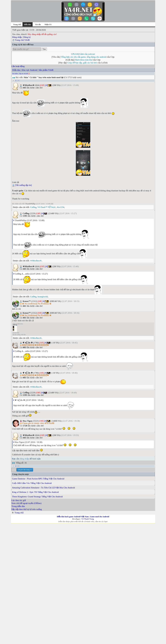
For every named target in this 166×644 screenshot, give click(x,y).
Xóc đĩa (38, 25)
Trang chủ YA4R (22, 40)
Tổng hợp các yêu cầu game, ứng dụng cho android (84, 57)
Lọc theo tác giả (19, 500)
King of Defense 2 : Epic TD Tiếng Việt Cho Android (35, 492)
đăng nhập (24, 459)
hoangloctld (43, 297)
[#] (46, 85)
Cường (33, 207)
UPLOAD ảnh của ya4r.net (83, 54)
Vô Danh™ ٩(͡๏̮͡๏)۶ (47, 207)
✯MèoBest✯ (36, 261)
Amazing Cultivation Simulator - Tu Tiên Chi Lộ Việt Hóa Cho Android (43, 488)
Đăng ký (27, 37)
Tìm (44, 49)
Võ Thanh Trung (88, 519)
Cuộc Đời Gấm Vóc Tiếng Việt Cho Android (32, 483)
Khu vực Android (29, 70)
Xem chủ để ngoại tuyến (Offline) (26, 503)
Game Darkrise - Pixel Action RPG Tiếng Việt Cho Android (38, 479)
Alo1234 (61, 207)
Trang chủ (17, 25)
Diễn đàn (16, 70)
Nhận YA (48, 25)
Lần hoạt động (18, 66)
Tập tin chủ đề (23, 74)
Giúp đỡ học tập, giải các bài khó (82, 63)
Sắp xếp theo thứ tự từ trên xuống (27, 509)
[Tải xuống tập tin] (23, 185)
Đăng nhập (17, 37)
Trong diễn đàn (18, 506)
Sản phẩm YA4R (46, 70)
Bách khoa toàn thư (84, 60)
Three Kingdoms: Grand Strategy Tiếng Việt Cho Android (37, 497)
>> (19, 80)
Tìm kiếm (15, 74)
